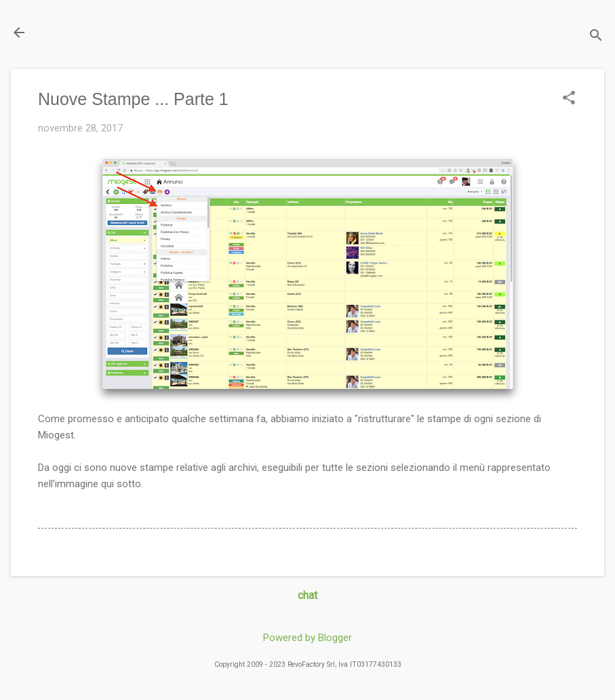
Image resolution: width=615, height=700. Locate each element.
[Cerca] (596, 37)
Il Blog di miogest (105, 32)
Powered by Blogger (307, 638)
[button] (569, 99)
